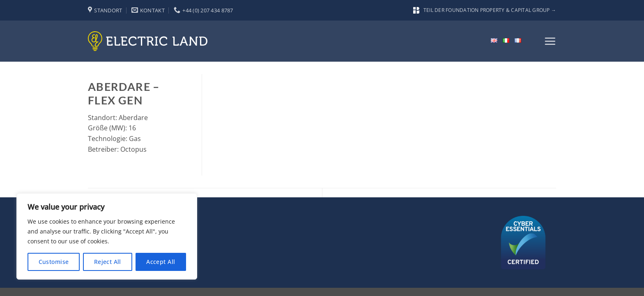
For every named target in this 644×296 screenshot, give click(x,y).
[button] (550, 41)
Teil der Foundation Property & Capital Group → (485, 10)
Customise (54, 262)
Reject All (108, 262)
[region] (107, 236)
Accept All (161, 262)
